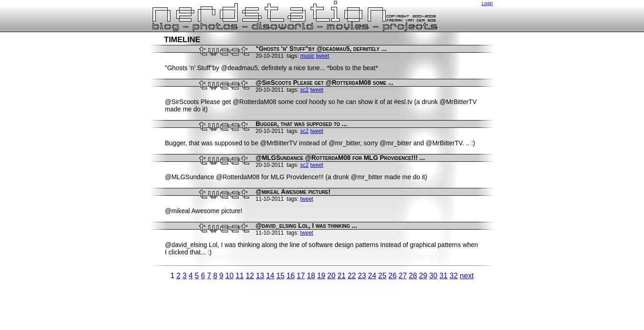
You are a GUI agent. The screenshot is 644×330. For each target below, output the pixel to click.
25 (382, 276)
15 (280, 276)
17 (301, 276)
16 (291, 276)
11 (240, 276)
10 (229, 276)
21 (342, 276)
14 (270, 276)
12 (250, 276)
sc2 (304, 90)
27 (403, 276)
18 (311, 276)
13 (260, 276)
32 (454, 276)
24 (372, 276)
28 (413, 276)
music (307, 56)
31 (443, 276)
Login (487, 3)
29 (423, 276)
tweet (323, 56)
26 (393, 276)
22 (352, 276)
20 (332, 276)
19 (321, 276)
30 (433, 276)
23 (362, 276)
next (467, 276)
